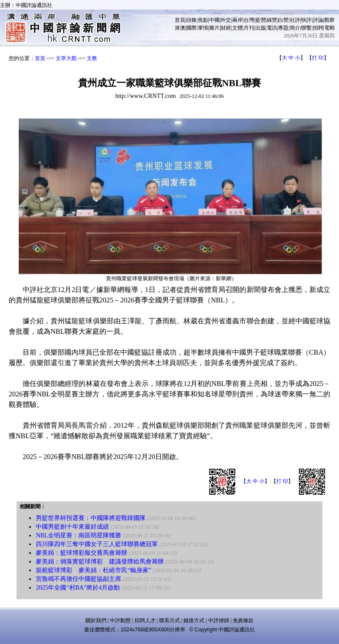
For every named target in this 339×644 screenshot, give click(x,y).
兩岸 (237, 20)
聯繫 (306, 28)
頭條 (191, 20)
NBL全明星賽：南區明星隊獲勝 (78, 535)
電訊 (272, 28)
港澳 (180, 28)
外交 (226, 20)
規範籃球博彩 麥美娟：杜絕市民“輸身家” (93, 570)
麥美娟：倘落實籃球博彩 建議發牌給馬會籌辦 (100, 562)
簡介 (295, 28)
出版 (261, 28)
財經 (226, 28)
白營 (283, 20)
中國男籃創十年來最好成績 (72, 527)
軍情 (203, 28)
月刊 (249, 28)
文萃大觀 (66, 58)
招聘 (318, 28)
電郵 (329, 28)
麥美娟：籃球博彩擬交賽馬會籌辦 (81, 553)
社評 (295, 20)
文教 (92, 58)
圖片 (214, 28)
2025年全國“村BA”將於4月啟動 (78, 588)
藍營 (261, 20)
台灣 (249, 20)
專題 (283, 28)
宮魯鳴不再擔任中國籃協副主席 (78, 579)
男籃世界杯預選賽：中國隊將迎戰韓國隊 (91, 518)
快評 (306, 20)
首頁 (180, 20)
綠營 (272, 20)
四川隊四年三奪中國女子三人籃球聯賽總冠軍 (97, 544)
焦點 (203, 20)
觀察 (329, 20)
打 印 (318, 58)
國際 (191, 28)
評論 (318, 20)
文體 (237, 28)
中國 (214, 20)
